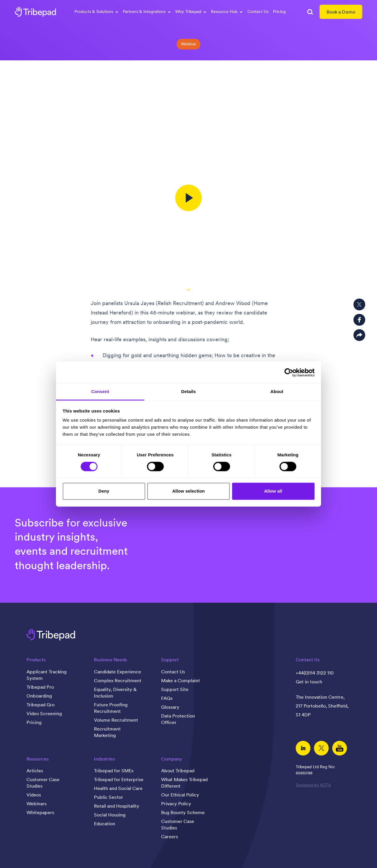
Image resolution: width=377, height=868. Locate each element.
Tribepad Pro (40, 687)
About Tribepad (178, 771)
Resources (38, 759)
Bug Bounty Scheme (183, 812)
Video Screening (44, 713)
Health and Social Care (118, 788)
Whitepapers (40, 812)
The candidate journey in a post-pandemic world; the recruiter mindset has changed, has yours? (189, 81)
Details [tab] (188, 391)
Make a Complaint (181, 680)
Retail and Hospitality (117, 806)
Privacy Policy (176, 804)
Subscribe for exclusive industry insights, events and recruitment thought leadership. (71, 544)
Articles (35, 771)
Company (172, 759)
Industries (104, 759)
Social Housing (110, 815)
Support (170, 660)
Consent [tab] (100, 391)
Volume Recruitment (116, 720)
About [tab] (277, 391)
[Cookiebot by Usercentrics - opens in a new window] (289, 372)
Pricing (279, 11)
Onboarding (39, 696)
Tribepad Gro (40, 705)
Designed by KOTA (313, 785)
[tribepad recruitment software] (35, 12)
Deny (104, 491)
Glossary (170, 707)
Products (36, 660)
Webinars (37, 804)
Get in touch (309, 682)
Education (105, 824)
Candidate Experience (118, 672)
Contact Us (258, 11)
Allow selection (189, 491)
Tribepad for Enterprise (119, 779)
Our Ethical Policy (180, 795)
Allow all (273, 491)
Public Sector (109, 797)
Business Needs (110, 660)
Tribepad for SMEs (114, 771)
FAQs (167, 698)
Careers (170, 836)
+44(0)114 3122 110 (315, 673)
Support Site (175, 689)
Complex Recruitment (118, 680)
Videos (34, 795)
